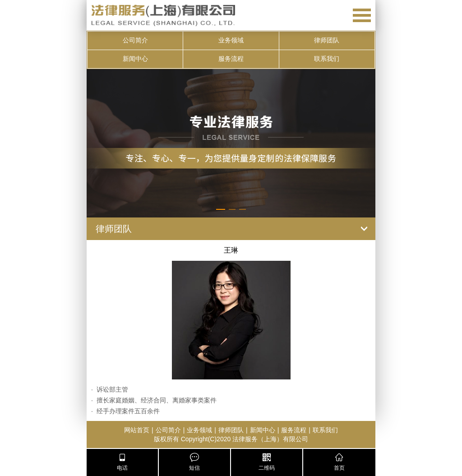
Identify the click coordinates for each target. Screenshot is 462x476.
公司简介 (135, 40)
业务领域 (231, 40)
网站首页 (137, 430)
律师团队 (327, 40)
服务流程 (231, 59)
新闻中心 (135, 59)
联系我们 (327, 59)
